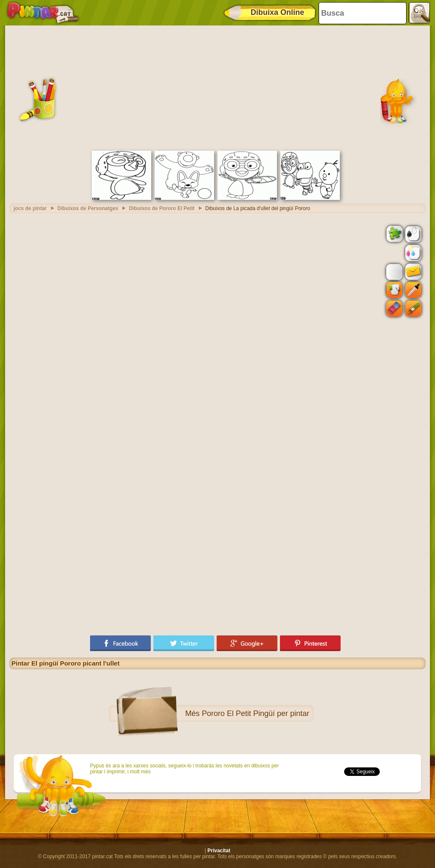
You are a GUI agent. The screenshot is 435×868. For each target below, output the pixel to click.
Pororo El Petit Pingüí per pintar (256, 714)
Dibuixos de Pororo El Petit (162, 208)
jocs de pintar (30, 208)
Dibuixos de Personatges (88, 208)
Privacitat (219, 851)
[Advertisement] (217, 87)
